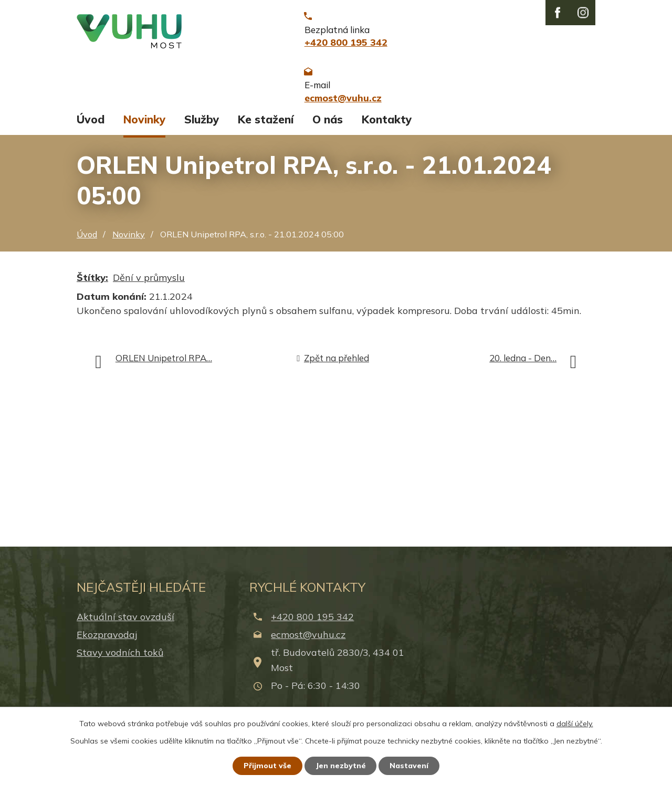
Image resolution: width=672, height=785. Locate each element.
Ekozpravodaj (107, 640)
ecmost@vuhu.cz (308, 640)
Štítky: (92, 284)
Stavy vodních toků (120, 659)
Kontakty (387, 125)
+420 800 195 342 (312, 622)
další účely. (575, 724)
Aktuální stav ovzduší (125, 622)
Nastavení (409, 766)
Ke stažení (266, 125)
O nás (328, 125)
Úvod (91, 125)
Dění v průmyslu (149, 284)
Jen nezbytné (341, 766)
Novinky (144, 125)
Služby (202, 125)
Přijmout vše (267, 766)
